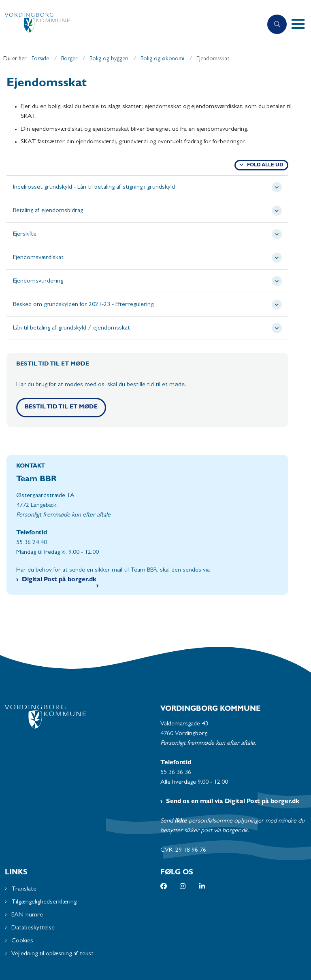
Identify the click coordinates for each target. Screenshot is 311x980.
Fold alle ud (265, 166)
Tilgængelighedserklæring (44, 902)
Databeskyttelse (33, 928)
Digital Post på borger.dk (59, 580)
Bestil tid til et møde (61, 407)
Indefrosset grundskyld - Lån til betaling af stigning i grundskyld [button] (94, 187)
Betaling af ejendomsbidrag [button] (48, 211)
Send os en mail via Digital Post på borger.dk (233, 802)
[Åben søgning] (277, 24)
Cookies (22, 941)
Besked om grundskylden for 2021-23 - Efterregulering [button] (83, 305)
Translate (24, 889)
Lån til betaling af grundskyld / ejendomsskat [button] (71, 328)
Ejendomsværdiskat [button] (38, 258)
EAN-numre (27, 915)
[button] (301, 24)
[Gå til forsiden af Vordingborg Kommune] (128, 24)
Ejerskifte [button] (25, 234)
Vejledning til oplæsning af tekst (52, 954)
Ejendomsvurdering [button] (38, 281)
